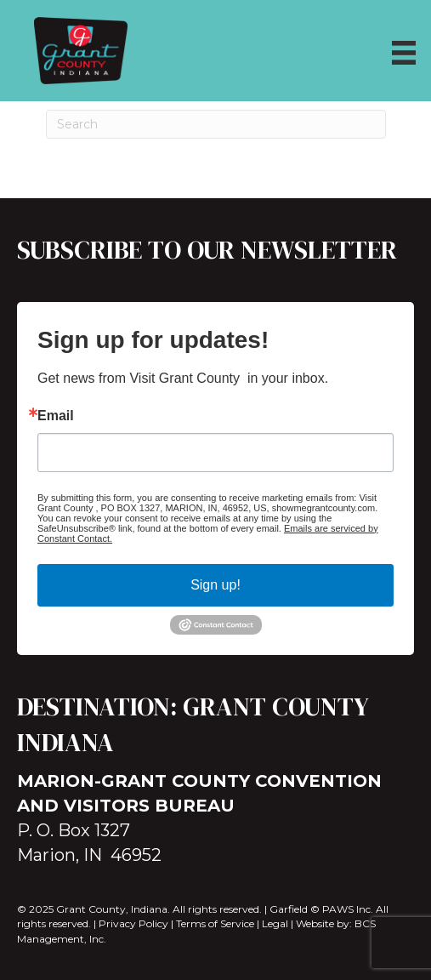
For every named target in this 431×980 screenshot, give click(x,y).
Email (56, 416)
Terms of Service (215, 923)
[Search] (216, 124)
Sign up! (215, 585)
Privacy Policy (133, 923)
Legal (275, 923)
